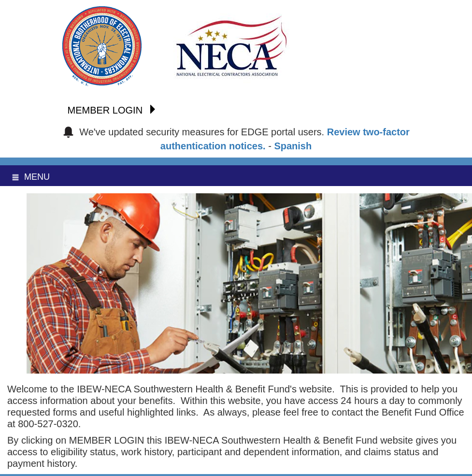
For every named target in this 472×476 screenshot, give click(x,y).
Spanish (293, 146)
